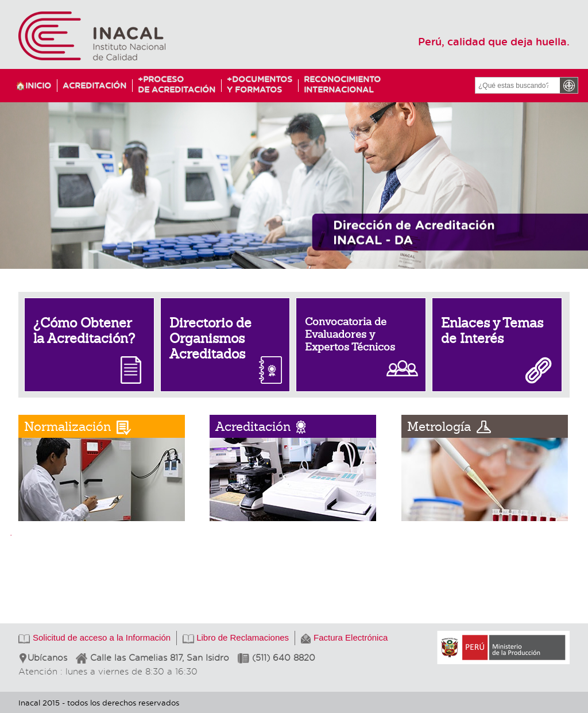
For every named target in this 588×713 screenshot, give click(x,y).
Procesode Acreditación (177, 84)
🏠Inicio (33, 85)
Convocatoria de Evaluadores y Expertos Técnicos (350, 334)
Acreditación (94, 85)
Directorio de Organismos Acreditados (210, 338)
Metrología (439, 426)
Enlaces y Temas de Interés (492, 331)
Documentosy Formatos (257, 84)
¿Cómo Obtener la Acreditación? (84, 331)
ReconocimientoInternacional (337, 84)
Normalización (67, 426)
